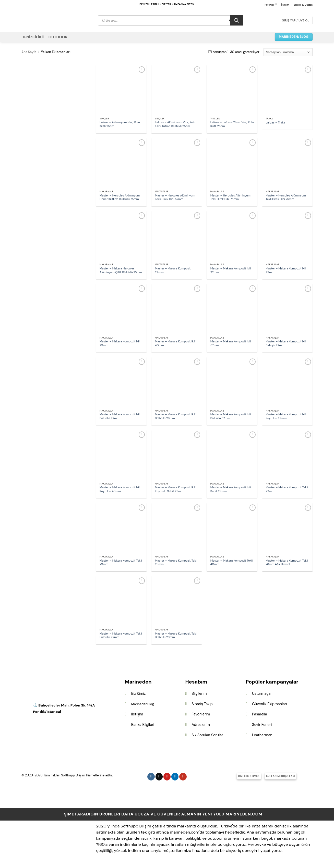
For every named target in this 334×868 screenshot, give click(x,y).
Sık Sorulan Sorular (207, 735)
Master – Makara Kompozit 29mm (173, 271)
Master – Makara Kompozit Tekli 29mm (121, 563)
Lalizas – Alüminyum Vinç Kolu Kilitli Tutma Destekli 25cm (175, 124)
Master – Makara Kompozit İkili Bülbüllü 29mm (175, 417)
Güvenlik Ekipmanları (269, 704)
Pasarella (259, 714)
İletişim (285, 5)
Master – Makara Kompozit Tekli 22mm (287, 489)
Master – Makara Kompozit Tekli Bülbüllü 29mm (176, 636)
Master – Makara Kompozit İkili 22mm (231, 271)
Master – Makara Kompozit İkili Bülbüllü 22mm (120, 417)
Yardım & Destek (303, 5)
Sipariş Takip (202, 704)
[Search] (237, 20)
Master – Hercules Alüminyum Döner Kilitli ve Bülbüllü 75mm (120, 198)
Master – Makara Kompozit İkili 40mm (175, 344)
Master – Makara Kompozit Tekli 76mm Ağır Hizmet (287, 563)
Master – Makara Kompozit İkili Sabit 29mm (231, 489)
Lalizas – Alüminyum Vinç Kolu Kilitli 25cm (120, 124)
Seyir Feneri (262, 725)
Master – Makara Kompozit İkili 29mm (286, 271)
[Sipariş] (288, 52)
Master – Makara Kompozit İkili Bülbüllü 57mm (231, 417)
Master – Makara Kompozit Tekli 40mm (232, 563)
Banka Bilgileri (143, 725)
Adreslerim (201, 725)
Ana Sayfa (29, 52)
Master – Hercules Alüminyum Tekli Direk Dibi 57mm (175, 198)
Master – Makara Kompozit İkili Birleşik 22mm (286, 344)
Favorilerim (201, 714)
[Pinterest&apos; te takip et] (167, 777)
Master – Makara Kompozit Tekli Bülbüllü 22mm (121, 636)
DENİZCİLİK (33, 37)
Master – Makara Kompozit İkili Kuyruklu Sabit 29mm (175, 489)
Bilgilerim (199, 693)
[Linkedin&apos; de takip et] (175, 777)
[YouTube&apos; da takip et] (183, 777)
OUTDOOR (58, 37)
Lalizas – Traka (276, 123)
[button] (295, 20)
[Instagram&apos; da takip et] (151, 777)
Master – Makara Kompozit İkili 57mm (231, 344)
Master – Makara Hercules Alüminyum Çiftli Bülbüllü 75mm (121, 271)
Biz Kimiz (139, 693)
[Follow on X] (159, 777)
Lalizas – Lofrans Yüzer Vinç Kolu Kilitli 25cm (232, 124)
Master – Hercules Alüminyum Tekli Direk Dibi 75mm (230, 198)
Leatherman (262, 735)
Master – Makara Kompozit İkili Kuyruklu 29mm (286, 417)
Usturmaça (261, 693)
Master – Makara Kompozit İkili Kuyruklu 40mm (120, 489)
